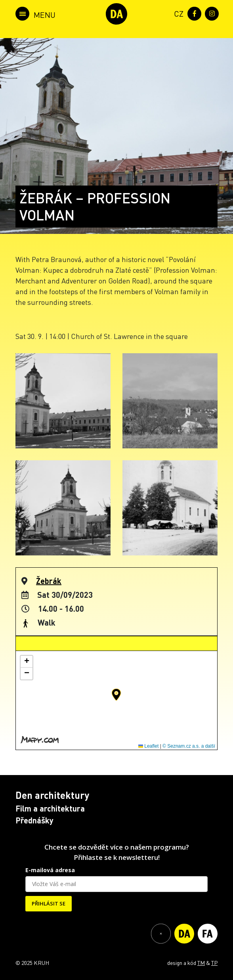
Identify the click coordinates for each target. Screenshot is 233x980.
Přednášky (34, 820)
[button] (116, 695)
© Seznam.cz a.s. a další (189, 746)
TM (201, 963)
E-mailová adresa (50, 870)
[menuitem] (177, 13)
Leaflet (148, 746)
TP (214, 963)
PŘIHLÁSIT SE (49, 903)
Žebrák (49, 581)
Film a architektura (50, 808)
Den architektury (52, 795)
